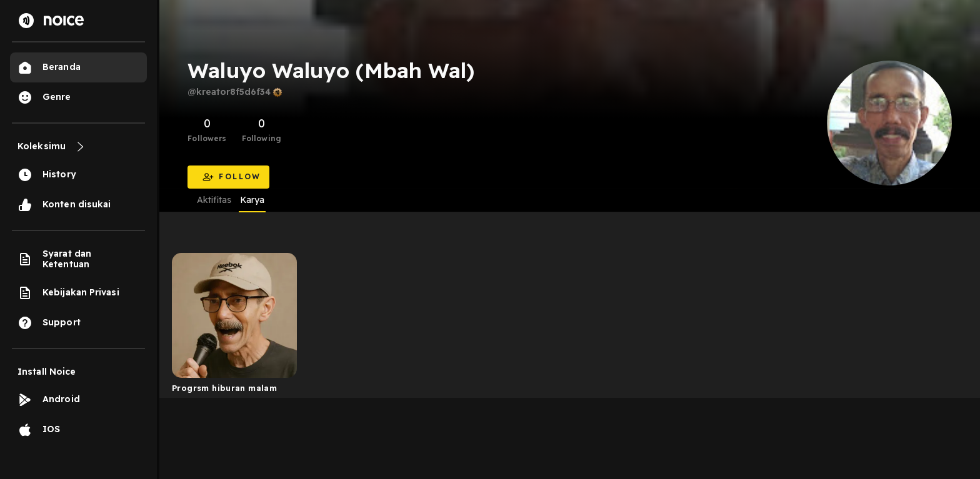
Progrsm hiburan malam (224, 388)
